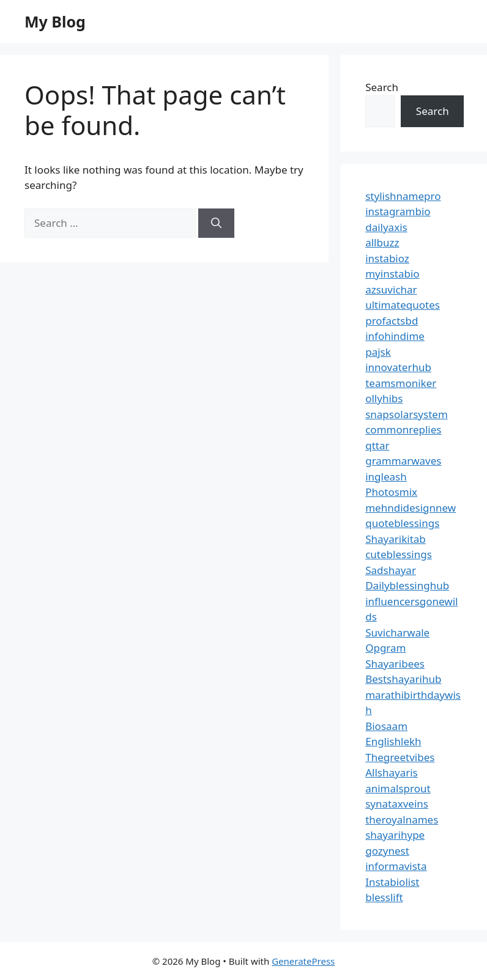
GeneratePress (303, 961)
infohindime (395, 336)
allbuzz (382, 242)
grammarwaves (403, 461)
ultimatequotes (403, 305)
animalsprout (398, 788)
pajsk (378, 352)
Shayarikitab (396, 539)
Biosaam (386, 726)
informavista (396, 866)
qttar (377, 445)
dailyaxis (386, 227)
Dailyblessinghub (407, 585)
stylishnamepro (403, 196)
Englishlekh (393, 741)
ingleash (386, 477)
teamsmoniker (401, 383)
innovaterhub (398, 367)
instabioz (387, 258)
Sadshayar (391, 570)
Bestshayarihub (403, 679)
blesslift (384, 897)
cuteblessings (399, 554)
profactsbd (392, 321)
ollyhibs (384, 398)
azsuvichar (391, 289)
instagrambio (398, 211)
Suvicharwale (397, 632)
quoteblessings (402, 523)
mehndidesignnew (411, 508)
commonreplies (403, 429)
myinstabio (392, 274)
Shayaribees (395, 664)
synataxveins (397, 804)
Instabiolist (392, 882)
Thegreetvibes (400, 757)
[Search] (216, 223)
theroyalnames (402, 820)
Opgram (385, 648)
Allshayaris (392, 772)
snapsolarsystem (407, 414)
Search (382, 87)
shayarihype (395, 835)
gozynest (387, 851)
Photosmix (391, 492)
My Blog (55, 21)
